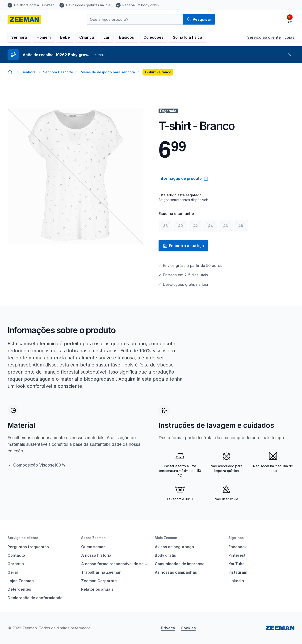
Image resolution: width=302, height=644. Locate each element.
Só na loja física (188, 37)
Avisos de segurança (174, 547)
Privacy (168, 628)
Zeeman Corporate (99, 581)
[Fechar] (290, 55)
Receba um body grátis (141, 5)
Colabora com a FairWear (34, 5)
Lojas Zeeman (21, 581)
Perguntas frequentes (28, 547)
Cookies (188, 628)
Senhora (19, 37)
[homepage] (24, 19)
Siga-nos (236, 538)
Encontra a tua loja (183, 246)
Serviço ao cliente (264, 37)
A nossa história (96, 555)
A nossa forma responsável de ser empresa (114, 564)
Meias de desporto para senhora (108, 72)
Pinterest (237, 555)
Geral (13, 572)
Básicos (127, 37)
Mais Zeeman (166, 538)
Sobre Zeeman (93, 538)
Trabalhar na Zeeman (101, 572)
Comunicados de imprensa (180, 564)
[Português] (290, 19)
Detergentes (19, 589)
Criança (87, 37)
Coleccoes (153, 37)
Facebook (238, 547)
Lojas (289, 37)
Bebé (65, 37)
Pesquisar (199, 19)
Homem (44, 37)
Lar (107, 37)
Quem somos (93, 547)
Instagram (238, 572)
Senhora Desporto (58, 72)
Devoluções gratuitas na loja (88, 5)
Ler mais (98, 55)
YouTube (237, 564)
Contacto (16, 555)
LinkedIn (236, 581)
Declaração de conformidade (35, 598)
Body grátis (165, 555)
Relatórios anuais (97, 589)
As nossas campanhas (176, 572)
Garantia (16, 564)
